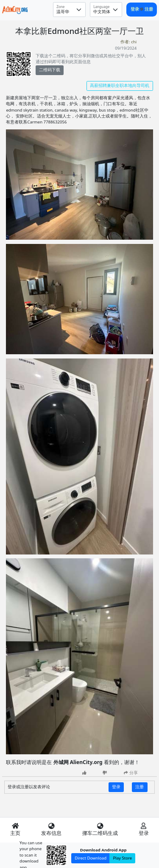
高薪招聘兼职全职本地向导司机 (120, 85)
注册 (149, 9)
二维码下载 (50, 70)
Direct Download (91, 858)
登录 (135, 9)
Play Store (122, 858)
